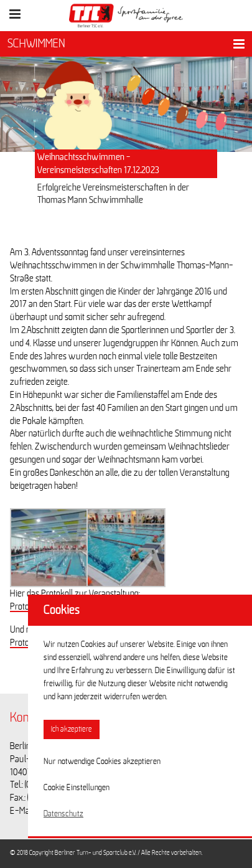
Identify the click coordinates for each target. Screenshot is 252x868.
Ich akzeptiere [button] (72, 729)
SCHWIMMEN (36, 44)
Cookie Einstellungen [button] (77, 788)
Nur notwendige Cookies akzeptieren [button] (102, 762)
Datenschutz (63, 814)
